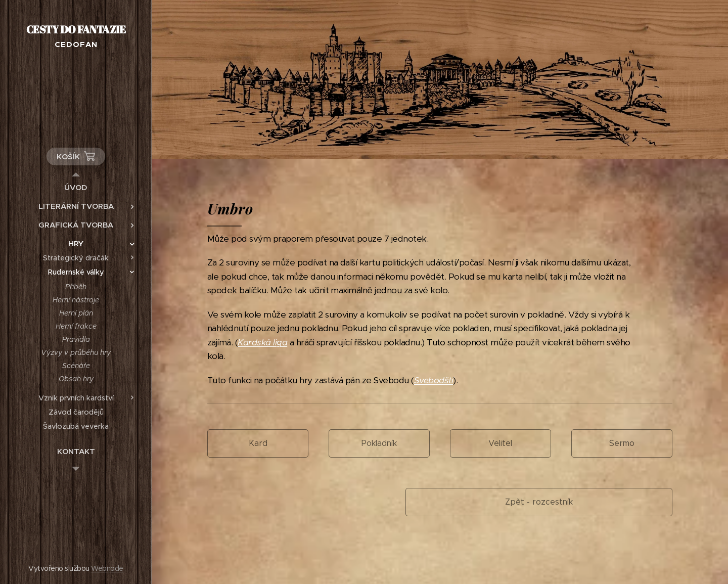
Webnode (107, 568)
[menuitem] (76, 187)
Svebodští (434, 380)
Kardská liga (262, 342)
